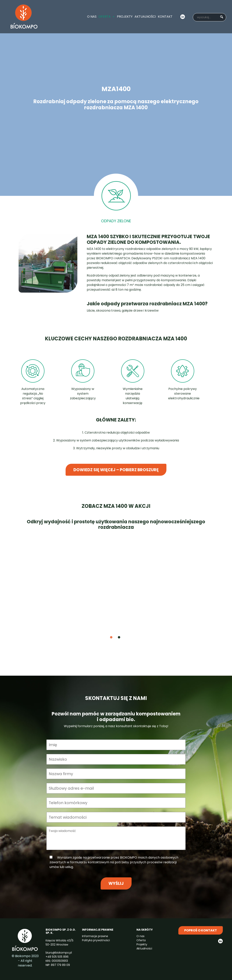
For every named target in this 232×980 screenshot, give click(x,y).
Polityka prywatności (96, 940)
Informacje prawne (95, 936)
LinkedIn (183, 17)
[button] (221, 16)
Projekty (125, 17)
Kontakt (165, 17)
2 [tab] (125, 637)
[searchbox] (209, 17)
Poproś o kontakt (201, 930)
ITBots (24, 17)
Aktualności (145, 17)
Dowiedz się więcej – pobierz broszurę (116, 470)
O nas (92, 17)
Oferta (107, 17)
